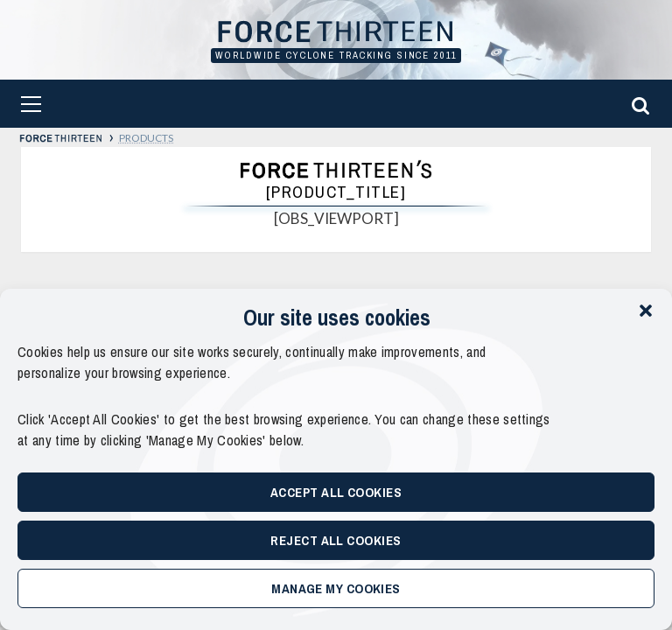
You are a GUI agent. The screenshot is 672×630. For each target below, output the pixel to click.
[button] (646, 311)
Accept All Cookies (336, 492)
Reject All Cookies (336, 540)
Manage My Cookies (336, 588)
